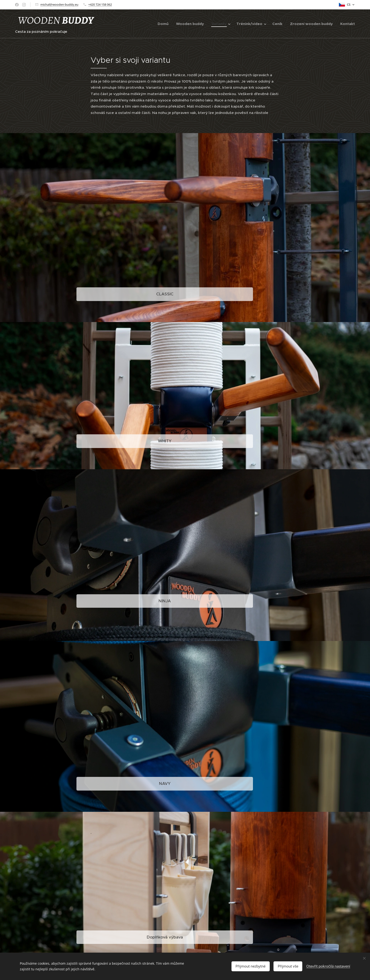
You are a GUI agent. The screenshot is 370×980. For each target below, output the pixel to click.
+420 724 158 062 (100, 4)
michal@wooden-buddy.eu (59, 4)
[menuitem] (164, 24)
